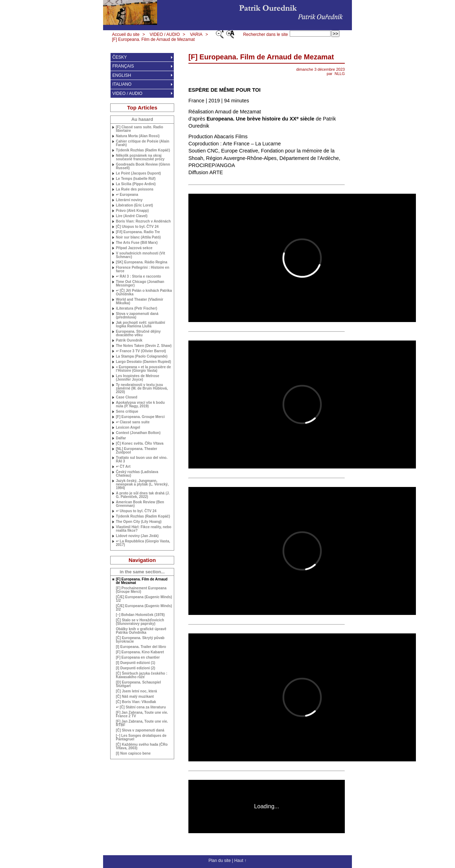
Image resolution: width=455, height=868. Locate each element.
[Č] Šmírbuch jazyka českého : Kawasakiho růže (142, 675)
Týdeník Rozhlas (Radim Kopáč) (143, 150)
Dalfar (121, 438)
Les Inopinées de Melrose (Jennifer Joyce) (138, 378)
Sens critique (127, 412)
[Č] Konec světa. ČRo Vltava (140, 444)
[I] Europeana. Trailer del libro (141, 647)
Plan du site (220, 861)
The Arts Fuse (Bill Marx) (137, 243)
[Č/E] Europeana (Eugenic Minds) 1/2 (144, 599)
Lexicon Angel (128, 428)
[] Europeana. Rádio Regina (142, 262)
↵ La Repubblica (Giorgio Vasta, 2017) (143, 543)
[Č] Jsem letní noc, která (136, 691)
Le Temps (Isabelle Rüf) (136, 179)
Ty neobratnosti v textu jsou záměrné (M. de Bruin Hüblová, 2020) (142, 389)
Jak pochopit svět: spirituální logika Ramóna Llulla (140, 325)
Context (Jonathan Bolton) (138, 433)
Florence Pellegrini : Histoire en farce (143, 269)
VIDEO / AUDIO (165, 34)
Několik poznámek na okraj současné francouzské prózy (140, 157)
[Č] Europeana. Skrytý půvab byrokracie (140, 640)
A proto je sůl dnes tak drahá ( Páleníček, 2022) (143, 495)
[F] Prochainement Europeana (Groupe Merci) (141, 590)
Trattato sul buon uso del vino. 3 (142, 460)
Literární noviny (129, 200)
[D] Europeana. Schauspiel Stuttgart (138, 684)
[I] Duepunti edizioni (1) (136, 663)
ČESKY (120, 57)
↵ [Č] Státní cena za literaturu (141, 707)
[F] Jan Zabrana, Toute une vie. (142, 723)
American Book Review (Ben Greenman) (140, 504)
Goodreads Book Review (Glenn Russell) (143, 166)
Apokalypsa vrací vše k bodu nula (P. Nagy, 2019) (140, 404)
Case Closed (127, 397)
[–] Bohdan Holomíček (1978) (140, 615)
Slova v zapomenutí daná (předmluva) (137, 316)
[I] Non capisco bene (133, 754)
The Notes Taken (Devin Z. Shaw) (144, 346)
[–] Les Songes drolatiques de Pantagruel (141, 738)
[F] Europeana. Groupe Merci (140, 417)
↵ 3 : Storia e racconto (138, 277)
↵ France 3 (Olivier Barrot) (141, 351)
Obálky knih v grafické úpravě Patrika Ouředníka (141, 631)
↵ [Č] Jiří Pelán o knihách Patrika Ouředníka (144, 293)
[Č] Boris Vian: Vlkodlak (136, 702)
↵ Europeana (127, 195)
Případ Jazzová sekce (134, 248)
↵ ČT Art (123, 467)
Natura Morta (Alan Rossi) (138, 136)
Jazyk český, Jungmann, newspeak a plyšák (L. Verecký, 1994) (142, 484)
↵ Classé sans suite (133, 422)
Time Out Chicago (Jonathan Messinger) (140, 284)
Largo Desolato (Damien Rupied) (143, 362)
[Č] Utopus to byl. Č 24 (137, 227)
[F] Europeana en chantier (138, 658)
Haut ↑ (240, 861)
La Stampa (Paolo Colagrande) (142, 357)
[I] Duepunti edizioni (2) (136, 668)
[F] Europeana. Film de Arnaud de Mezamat (153, 39)
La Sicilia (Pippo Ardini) (136, 184)
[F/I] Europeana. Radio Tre (138, 232)
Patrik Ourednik (129, 341)
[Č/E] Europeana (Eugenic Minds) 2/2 (144, 608)
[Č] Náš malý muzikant (135, 697)
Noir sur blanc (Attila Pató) (138, 237)
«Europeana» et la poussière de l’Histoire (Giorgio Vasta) (143, 369)
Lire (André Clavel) (132, 216)
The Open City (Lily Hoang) (139, 522)
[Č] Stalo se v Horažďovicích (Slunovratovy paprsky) (140, 622)
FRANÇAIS (123, 66)
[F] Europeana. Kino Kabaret (140, 652)
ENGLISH (122, 75)
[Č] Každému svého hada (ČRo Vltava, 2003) (142, 746)
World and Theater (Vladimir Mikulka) (140, 301)
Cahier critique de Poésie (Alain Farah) (143, 143)
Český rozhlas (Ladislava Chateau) (137, 474)
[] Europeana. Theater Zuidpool (136, 451)
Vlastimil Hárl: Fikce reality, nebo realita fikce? (144, 529)
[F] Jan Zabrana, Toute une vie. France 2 (142, 714)
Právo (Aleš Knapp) (132, 211)
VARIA (196, 34)
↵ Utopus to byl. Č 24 (136, 511)
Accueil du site (126, 34)
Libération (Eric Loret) (134, 205)
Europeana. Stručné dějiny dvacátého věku (138, 333)
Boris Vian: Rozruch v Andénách (143, 221)
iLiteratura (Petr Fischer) (136, 309)
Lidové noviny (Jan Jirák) (137, 536)
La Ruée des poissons (135, 189)
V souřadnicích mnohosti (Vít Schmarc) (140, 255)
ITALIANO (122, 84)
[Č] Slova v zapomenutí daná (140, 730)
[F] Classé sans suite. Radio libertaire (140, 129)
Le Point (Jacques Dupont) (138, 173)
